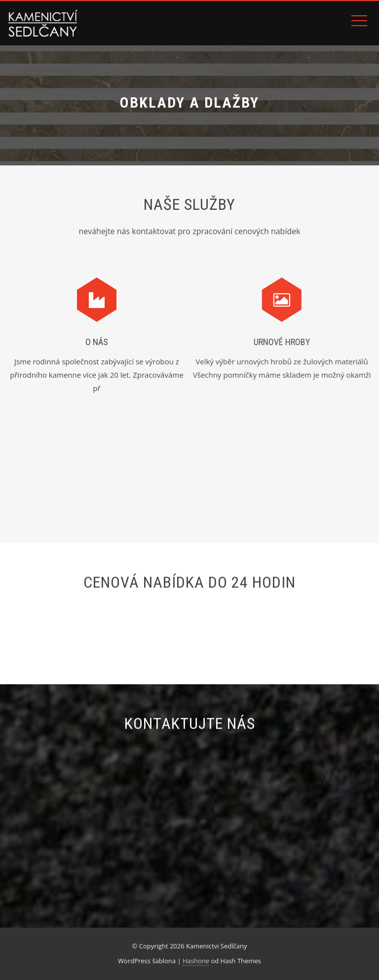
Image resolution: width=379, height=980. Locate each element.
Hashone (196, 961)
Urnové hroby (277, 342)
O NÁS (97, 342)
